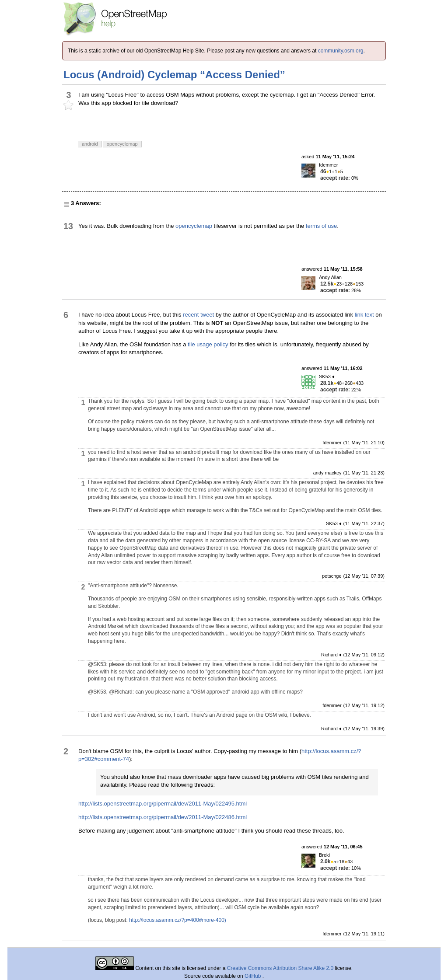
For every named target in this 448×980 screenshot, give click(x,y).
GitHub (254, 976)
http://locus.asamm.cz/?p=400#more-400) (178, 920)
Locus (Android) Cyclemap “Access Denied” (174, 75)
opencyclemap (194, 226)
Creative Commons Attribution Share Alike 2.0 (280, 968)
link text (364, 315)
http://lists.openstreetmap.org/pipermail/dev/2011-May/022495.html (163, 804)
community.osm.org (341, 51)
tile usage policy (208, 344)
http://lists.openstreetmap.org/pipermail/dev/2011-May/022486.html (163, 817)
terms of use (322, 226)
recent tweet (198, 315)
